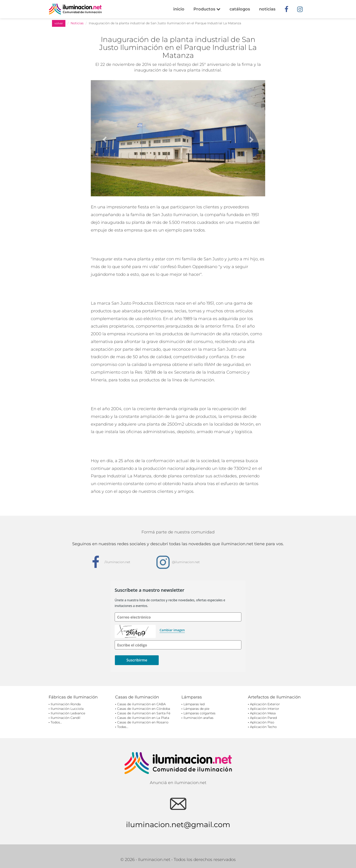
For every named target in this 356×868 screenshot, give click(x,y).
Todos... (56, 722)
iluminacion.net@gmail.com (178, 825)
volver (59, 23)
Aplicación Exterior (265, 704)
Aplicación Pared (263, 718)
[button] (104, 138)
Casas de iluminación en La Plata (143, 718)
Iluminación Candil (66, 718)
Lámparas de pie (196, 709)
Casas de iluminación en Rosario (143, 722)
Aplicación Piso (262, 722)
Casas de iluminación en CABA (141, 704)
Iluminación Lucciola (67, 709)
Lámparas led (194, 704)
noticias (267, 9)
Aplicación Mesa (263, 713)
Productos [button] (207, 9)
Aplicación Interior (265, 709)
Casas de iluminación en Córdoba (144, 709)
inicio (179, 9)
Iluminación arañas (198, 718)
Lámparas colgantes (199, 713)
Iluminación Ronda (66, 704)
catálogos (240, 9)
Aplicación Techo (263, 727)
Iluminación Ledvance (68, 713)
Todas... (123, 727)
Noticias (77, 23)
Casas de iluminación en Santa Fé (144, 713)
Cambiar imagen (172, 630)
